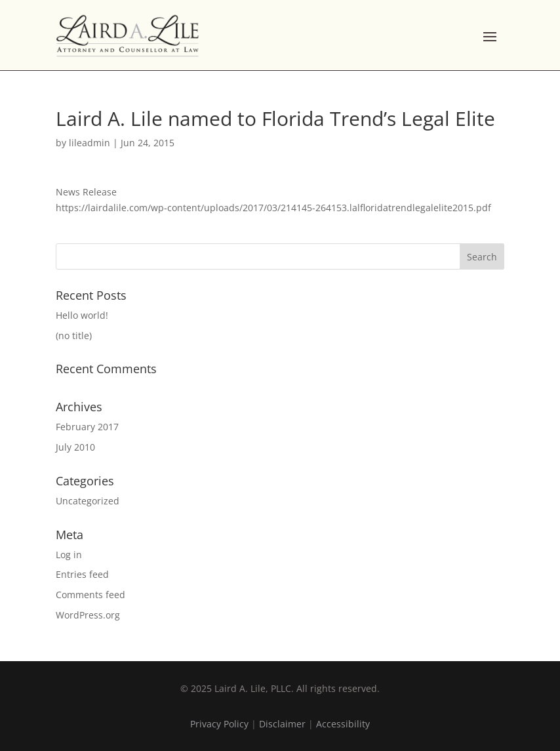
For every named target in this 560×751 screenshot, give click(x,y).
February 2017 (87, 427)
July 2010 (75, 447)
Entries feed (82, 574)
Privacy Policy (219, 724)
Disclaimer (282, 724)
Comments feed (90, 595)
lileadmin (90, 143)
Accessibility (343, 724)
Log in (69, 555)
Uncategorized (88, 501)
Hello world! (82, 315)
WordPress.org (88, 615)
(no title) (74, 335)
